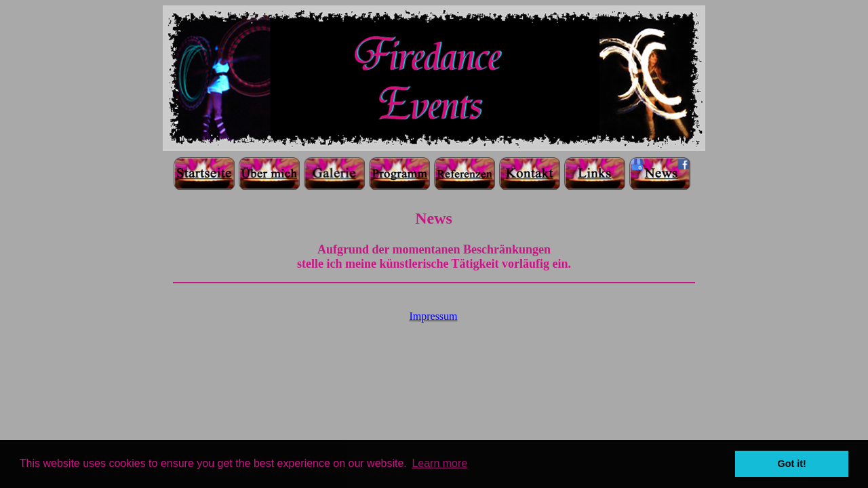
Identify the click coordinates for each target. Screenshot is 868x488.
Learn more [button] (439, 463)
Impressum (433, 316)
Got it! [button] (792, 464)
